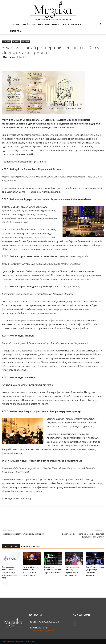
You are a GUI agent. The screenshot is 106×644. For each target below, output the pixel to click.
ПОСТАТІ (37, 24)
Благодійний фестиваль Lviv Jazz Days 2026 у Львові (53, 570)
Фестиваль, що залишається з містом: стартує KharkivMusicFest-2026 (9, 573)
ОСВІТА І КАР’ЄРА (71, 24)
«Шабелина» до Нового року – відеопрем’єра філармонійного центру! (82, 535)
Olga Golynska (9, 57)
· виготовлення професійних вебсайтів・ (19, 641)
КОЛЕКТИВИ (52, 24)
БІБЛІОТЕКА (17, 31)
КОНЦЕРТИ (7, 42)
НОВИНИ (16, 42)
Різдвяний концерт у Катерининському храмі (23, 534)
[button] (101, 24)
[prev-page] (4, 584)
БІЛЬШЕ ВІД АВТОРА (31, 547)
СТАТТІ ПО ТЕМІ (11, 547)
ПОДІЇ (26, 24)
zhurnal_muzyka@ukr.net (42, 631)
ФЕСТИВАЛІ (25, 42)
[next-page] (8, 584)
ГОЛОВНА (15, 24)
